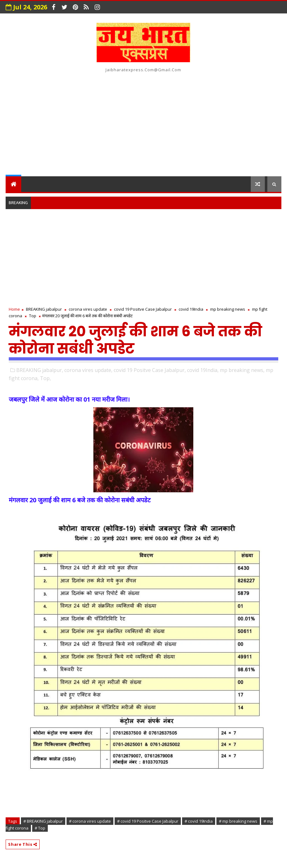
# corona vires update (90, 821)
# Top (40, 828)
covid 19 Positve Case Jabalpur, (150, 370)
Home (14, 309)
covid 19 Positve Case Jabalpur (143, 309)
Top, (45, 378)
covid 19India (191, 309)
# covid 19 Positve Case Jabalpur (148, 821)
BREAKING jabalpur (44, 309)
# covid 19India (199, 821)
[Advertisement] (143, 123)
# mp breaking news (238, 821)
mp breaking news (228, 309)
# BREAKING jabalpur (43, 821)
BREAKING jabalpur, (40, 370)
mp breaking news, (242, 370)
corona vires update (88, 309)
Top (33, 316)
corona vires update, (88, 370)
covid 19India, (203, 370)
